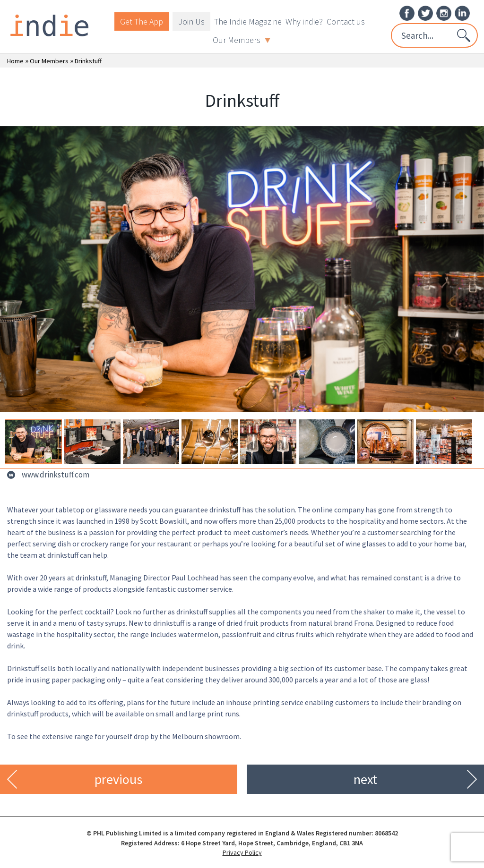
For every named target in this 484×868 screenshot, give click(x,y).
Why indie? (304, 21)
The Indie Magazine (248, 21)
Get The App (142, 21)
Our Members (242, 40)
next (365, 779)
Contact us (346, 21)
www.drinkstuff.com (56, 475)
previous (118, 779)
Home (15, 61)
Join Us (191, 21)
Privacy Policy (242, 852)
